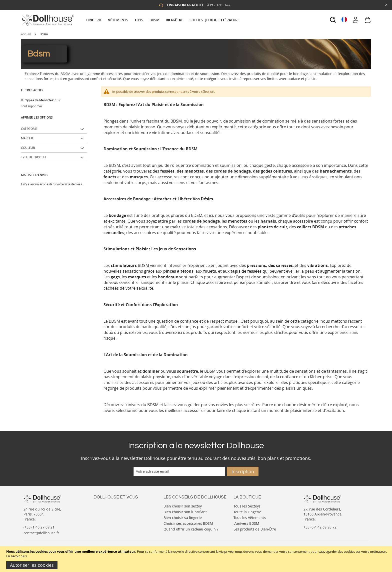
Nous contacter (106, 506)
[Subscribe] (243, 471)
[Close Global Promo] (386, 4)
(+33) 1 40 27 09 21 (39, 527)
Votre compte (105, 511)
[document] (197, 559)
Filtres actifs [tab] (32, 90)
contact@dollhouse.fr (41, 533)
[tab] (163, 20)
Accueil (26, 34)
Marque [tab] (27, 138)
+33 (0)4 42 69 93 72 (320, 527)
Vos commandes (107, 521)
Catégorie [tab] (29, 129)
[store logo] (47, 20)
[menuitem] (96, 20)
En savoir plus (16, 556)
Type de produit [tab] (34, 157)
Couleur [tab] (28, 148)
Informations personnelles (116, 516)
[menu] (163, 20)
